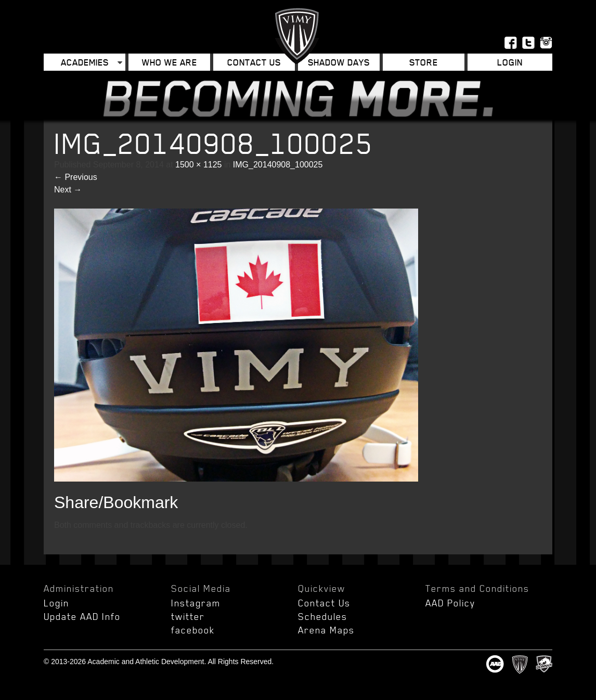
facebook (193, 630)
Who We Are (170, 62)
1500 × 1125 (198, 165)
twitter (188, 616)
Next (68, 190)
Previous (76, 177)
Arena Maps (326, 630)
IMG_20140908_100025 (278, 165)
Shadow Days (339, 62)
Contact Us (254, 62)
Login (510, 62)
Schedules (323, 616)
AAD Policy (450, 603)
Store (424, 62)
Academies (85, 62)
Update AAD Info (82, 616)
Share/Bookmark (116, 502)
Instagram (196, 603)
